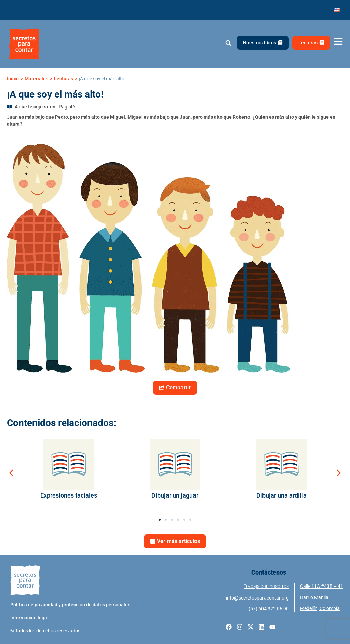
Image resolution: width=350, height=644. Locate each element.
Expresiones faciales (69, 495)
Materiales (36, 79)
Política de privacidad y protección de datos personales (70, 605)
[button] (228, 43)
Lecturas (64, 79)
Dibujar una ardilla (281, 495)
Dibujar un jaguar (175, 495)
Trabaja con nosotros (266, 586)
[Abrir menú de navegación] (338, 42)
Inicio (13, 79)
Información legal (29, 618)
